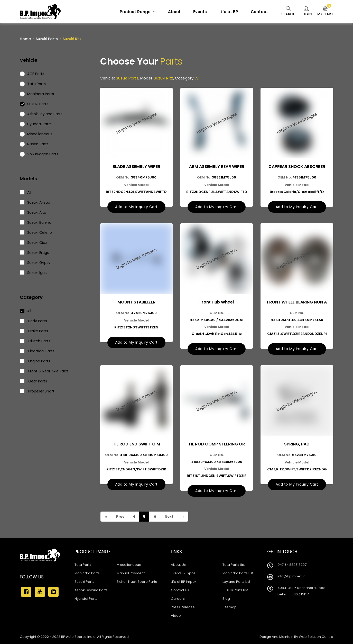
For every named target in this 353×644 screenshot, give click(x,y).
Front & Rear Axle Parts (44, 371)
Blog (226, 599)
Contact (259, 12)
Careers (178, 599)
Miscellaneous (129, 565)
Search (288, 11)
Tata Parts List (234, 565)
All (26, 192)
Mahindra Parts (87, 573)
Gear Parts (34, 381)
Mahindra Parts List (238, 573)
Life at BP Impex (184, 582)
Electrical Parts (37, 351)
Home (25, 39)
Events (200, 12)
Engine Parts (35, 361)
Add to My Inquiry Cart (136, 207)
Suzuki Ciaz (34, 243)
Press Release (183, 607)
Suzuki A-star (35, 202)
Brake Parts (34, 331)
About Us (178, 565)
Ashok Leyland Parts (91, 590)
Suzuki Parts (47, 39)
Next (169, 517)
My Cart (325, 11)
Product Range (138, 12)
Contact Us (180, 590)
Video (176, 616)
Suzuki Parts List (235, 590)
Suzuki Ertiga (35, 253)
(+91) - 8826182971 (292, 565)
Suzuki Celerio (36, 232)
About (174, 12)
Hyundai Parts (86, 599)
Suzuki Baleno (36, 222)
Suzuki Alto (33, 212)
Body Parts (34, 321)
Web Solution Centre (316, 637)
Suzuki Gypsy (35, 263)
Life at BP (229, 12)
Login (306, 11)
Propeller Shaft (37, 391)
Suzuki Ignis (34, 273)
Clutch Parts (35, 341)
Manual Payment (131, 573)
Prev (120, 517)
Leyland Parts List (236, 582)
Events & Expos (183, 573)
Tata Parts (83, 565)
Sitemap (230, 607)
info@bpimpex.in (291, 576)
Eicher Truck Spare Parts (137, 582)
